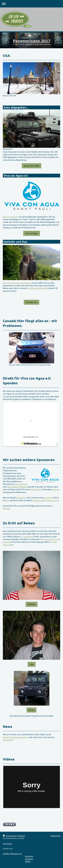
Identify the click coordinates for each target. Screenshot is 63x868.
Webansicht (55, 836)
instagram (29, 856)
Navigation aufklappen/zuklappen (31, 4)
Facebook (14, 737)
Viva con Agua (32, 233)
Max (32, 664)
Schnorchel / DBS (31, 166)
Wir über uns (31, 302)
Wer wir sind (8, 283)
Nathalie (32, 604)
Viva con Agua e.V (11, 217)
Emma (31, 710)
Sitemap (22, 836)
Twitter (6, 737)
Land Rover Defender (36, 288)
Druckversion (10, 836)
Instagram (24, 737)
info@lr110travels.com (12, 854)
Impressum (7, 843)
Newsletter (8, 740)
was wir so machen (23, 283)
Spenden (56, 489)
